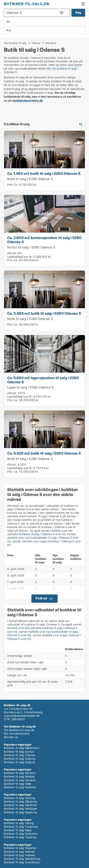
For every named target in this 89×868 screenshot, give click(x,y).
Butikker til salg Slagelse (20, 848)
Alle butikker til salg (15, 43)
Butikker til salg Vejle (18, 784)
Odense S (51, 43)
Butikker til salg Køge (18, 830)
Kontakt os (11, 737)
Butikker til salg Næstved (20, 812)
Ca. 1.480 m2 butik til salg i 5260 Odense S (44, 173)
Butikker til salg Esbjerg (19, 762)
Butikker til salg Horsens (20, 780)
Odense (36, 43)
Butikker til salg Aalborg (20, 759)
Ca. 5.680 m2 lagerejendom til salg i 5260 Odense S (43, 380)
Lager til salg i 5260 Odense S (30, 387)
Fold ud (41, 598)
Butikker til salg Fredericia (21, 827)
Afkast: (12, 253)
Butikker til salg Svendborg (22, 862)
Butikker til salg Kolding (19, 776)
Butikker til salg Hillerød (19, 852)
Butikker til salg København (22, 748)
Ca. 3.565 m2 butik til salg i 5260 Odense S (44, 313)
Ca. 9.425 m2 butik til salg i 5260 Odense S (44, 453)
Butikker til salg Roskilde (20, 787)
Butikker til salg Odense (20, 755)
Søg (78, 12)
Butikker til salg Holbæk (20, 855)
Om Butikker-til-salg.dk (19, 730)
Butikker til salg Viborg (19, 823)
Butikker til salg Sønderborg (22, 859)
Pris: (10, 184)
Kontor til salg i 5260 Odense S (31, 247)
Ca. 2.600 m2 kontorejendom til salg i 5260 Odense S (44, 240)
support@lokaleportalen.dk (22, 716)
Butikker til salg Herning (20, 798)
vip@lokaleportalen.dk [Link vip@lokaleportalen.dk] (27, 100)
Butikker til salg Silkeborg (21, 801)
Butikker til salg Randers (20, 773)
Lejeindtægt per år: (20, 257)
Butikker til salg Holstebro (21, 834)
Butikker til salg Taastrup (20, 837)
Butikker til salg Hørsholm (20, 805)
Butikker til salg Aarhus (19, 752)
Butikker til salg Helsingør (20, 809)
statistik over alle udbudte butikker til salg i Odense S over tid (40, 532)
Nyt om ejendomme (17, 733)
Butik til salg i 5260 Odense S (30, 179)
